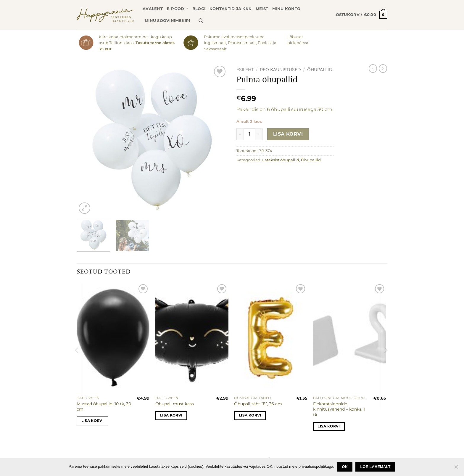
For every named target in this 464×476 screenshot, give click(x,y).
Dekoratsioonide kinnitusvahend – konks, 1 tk (339, 409)
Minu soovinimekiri (167, 21)
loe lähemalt (376, 467)
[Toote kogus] (249, 134)
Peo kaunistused (280, 70)
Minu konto (286, 9)
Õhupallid (320, 70)
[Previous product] (383, 68)
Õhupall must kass (175, 404)
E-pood (178, 9)
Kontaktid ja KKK (231, 9)
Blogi (199, 9)
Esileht (245, 70)
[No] (456, 469)
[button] (362, 15)
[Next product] (373, 68)
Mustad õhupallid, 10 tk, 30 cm (104, 407)
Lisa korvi (288, 134)
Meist (262, 9)
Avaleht (153, 9)
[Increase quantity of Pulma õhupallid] (259, 134)
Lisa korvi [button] (92, 421)
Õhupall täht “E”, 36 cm (258, 404)
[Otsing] (201, 21)
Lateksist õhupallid (281, 160)
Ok (345, 467)
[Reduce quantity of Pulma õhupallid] (240, 134)
